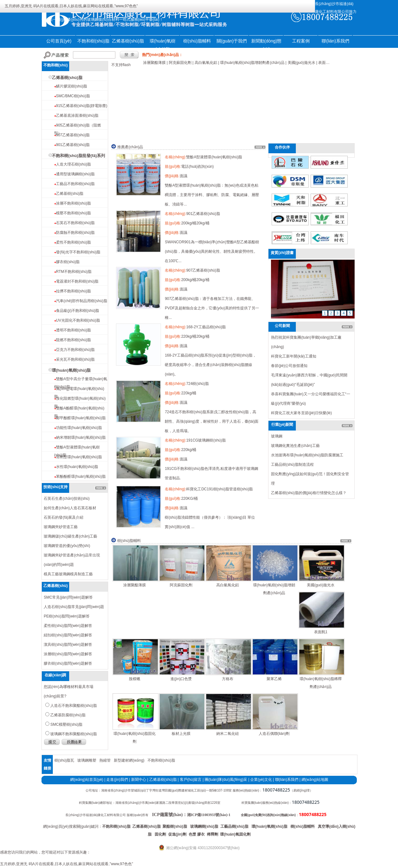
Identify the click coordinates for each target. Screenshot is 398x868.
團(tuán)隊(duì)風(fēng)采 (226, 780)
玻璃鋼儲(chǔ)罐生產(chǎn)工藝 (70, 536)
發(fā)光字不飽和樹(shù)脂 (78, 252)
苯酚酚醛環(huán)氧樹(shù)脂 (81, 476)
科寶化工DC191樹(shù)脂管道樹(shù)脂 (219, 489)
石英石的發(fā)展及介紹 (64, 517)
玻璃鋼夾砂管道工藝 (61, 527)
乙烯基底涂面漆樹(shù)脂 (77, 116)
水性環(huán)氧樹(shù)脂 (77, 467)
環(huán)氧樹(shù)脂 (71, 370)
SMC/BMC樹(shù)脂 (73, 96)
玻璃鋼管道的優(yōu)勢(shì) (67, 546)
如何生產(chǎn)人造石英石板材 (70, 508)
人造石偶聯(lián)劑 (274, 734)
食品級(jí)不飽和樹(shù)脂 (77, 311)
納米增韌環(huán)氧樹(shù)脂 (81, 437)
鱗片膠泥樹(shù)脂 (72, 86)
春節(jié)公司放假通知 (289, 366)
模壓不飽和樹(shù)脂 (73, 213)
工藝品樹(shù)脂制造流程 (292, 465)
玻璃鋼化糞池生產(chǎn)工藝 (295, 446)
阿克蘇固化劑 (181, 585)
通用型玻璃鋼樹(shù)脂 (75, 174)
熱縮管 (105, 760)
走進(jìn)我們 (117, 780)
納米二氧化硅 (228, 734)
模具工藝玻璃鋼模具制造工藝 (68, 574)
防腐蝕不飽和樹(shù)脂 (75, 233)
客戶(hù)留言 (191, 780)
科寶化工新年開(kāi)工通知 (293, 356)
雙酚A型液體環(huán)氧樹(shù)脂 (214, 157)
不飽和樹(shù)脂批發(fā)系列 (78, 156)
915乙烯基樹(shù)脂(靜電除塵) (82, 106)
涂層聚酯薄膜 (135, 585)
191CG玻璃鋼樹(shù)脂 (206, 440)
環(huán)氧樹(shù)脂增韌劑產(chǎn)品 (274, 589)
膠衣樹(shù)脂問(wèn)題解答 (68, 663)
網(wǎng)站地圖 (315, 780)
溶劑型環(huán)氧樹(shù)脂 (79, 457)
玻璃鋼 (277, 436)
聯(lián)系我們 (335, 41)
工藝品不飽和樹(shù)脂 (75, 184)
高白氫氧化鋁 (228, 585)
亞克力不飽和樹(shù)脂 (75, 350)
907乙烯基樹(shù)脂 (73, 135)
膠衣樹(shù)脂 (68, 262)
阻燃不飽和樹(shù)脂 (73, 340)
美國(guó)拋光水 (321, 585)
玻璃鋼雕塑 (87, 760)
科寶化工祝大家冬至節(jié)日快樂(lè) (301, 413)
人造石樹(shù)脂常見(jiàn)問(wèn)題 (74, 607)
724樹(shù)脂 (197, 384)
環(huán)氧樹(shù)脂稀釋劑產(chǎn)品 (321, 683)
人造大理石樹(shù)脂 (73, 164)
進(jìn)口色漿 (181, 679)
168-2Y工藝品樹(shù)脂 (206, 327)
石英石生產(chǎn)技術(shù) (67, 499)
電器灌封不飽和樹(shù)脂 (77, 281)
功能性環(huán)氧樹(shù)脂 (79, 428)
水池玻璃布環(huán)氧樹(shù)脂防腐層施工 (307, 455)
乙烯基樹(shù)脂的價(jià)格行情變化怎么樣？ (309, 493)
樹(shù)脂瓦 (64, 760)
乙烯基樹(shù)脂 (128, 41)
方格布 (228, 679)
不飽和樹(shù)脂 (93, 41)
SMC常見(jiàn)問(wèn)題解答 (68, 597)
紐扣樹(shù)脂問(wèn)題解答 (68, 635)
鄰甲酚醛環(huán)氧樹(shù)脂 (81, 418)
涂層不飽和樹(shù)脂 (73, 203)
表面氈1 (321, 632)
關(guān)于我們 (232, 41)
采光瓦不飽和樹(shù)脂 (75, 359)
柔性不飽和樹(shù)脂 (73, 242)
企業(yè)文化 (261, 780)
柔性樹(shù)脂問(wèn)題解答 (68, 626)
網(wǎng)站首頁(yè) (87, 780)
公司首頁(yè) (59, 41)
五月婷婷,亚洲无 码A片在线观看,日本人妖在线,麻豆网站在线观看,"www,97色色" (71, 6)
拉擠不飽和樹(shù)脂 (73, 291)
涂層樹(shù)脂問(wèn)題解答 (68, 654)
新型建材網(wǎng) (129, 760)
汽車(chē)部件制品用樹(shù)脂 (82, 301)
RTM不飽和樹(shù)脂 (74, 272)
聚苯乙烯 (274, 679)
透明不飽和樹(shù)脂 (73, 330)
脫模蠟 (135, 679)
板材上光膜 (181, 734)
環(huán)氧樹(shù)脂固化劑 (135, 738)
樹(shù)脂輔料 (197, 41)
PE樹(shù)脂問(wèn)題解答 (66, 616)
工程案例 (301, 41)
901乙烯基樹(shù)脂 (73, 145)
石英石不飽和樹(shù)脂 (75, 223)
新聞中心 (139, 780)
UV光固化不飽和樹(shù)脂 (78, 320)
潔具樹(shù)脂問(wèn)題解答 (68, 645)
